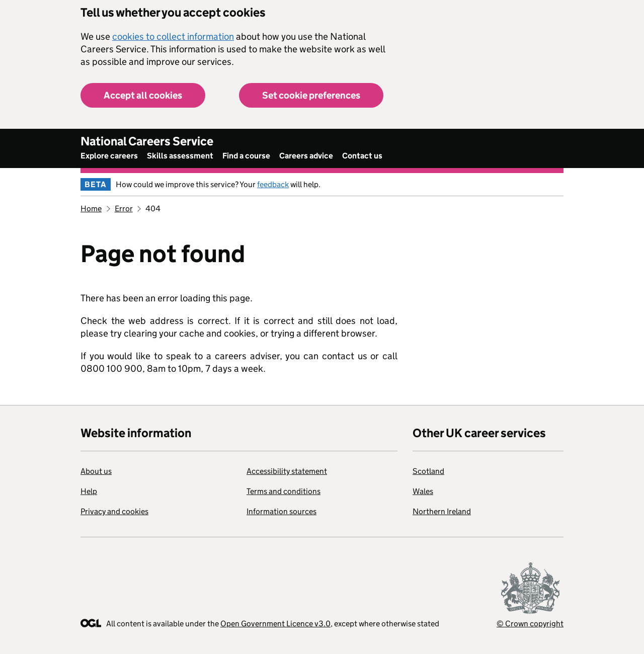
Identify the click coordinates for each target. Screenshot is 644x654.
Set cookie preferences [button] (311, 95)
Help (89, 491)
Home (91, 209)
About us (96, 471)
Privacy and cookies (114, 511)
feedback (273, 184)
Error (124, 209)
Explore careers (109, 156)
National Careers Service (147, 141)
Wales (423, 491)
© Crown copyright (530, 624)
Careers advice (306, 156)
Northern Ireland (442, 511)
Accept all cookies (143, 95)
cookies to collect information (173, 36)
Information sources (281, 511)
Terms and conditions (284, 491)
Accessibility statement (287, 471)
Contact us (362, 156)
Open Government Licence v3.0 (275, 624)
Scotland (428, 471)
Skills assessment (180, 156)
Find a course (246, 156)
